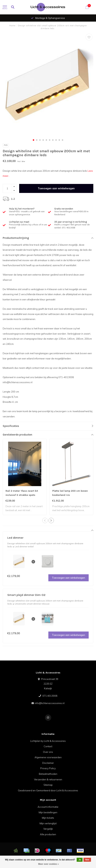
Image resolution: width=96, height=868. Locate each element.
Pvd (6, 145)
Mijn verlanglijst (48, 823)
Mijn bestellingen (48, 812)
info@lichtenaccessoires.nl (50, 703)
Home (12, 26)
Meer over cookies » (48, 864)
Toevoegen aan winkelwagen (56, 188)
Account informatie (48, 807)
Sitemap (48, 785)
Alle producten (48, 834)
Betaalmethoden (48, 774)
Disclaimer (48, 763)
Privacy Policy (48, 768)
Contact (48, 746)
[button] (33, 140)
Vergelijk (48, 829)
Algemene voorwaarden (48, 757)
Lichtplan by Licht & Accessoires (48, 741)
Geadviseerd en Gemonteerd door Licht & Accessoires (48, 790)
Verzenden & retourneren (48, 779)
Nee (87, 860)
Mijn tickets (48, 818)
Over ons (48, 752)
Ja (80, 860)
